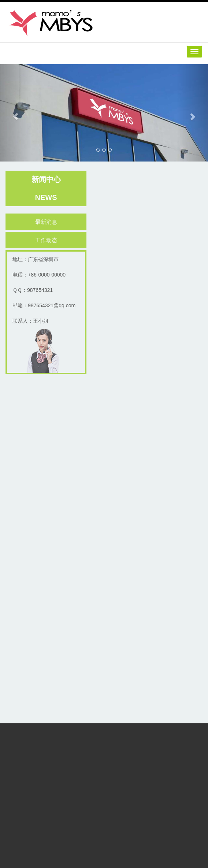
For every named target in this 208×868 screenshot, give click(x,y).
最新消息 (47, 222)
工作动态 (47, 240)
